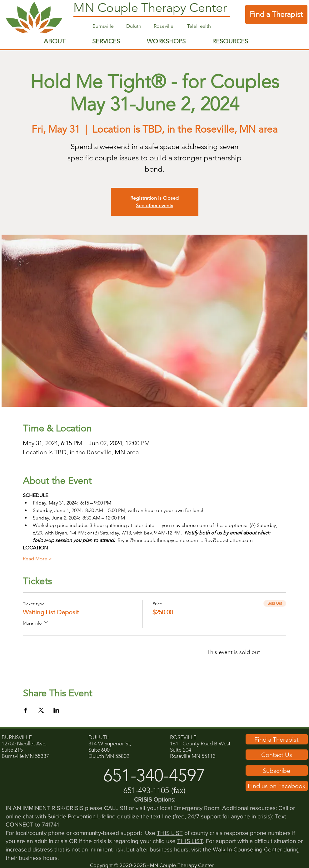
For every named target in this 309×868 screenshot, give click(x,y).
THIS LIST (170, 833)
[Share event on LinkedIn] (56, 710)
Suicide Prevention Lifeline (82, 816)
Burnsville (104, 26)
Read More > (37, 559)
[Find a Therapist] (276, 14)
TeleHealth (199, 26)
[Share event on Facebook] (26, 710)
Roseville (170, 26)
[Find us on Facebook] (277, 786)
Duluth (134, 26)
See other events (154, 205)
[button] (277, 755)
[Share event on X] (41, 710)
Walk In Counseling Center (247, 849)
